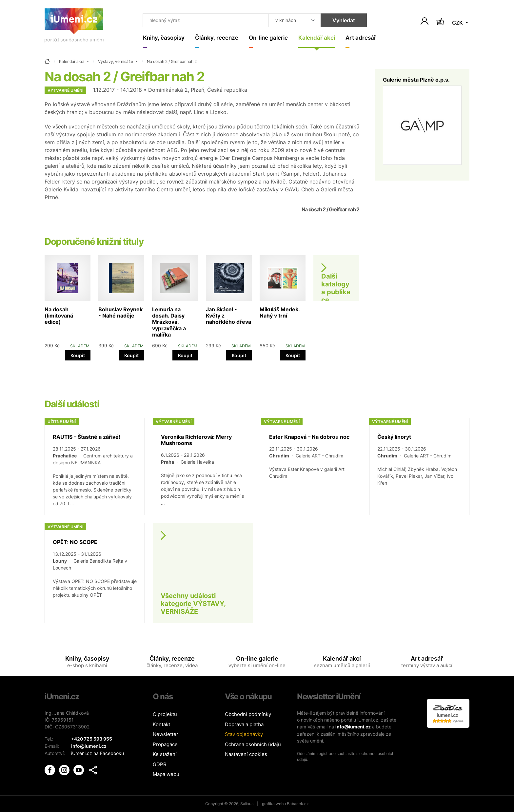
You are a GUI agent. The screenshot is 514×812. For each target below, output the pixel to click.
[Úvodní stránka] (74, 27)
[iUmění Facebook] (50, 769)
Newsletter (166, 734)
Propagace (165, 744)
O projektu (165, 714)
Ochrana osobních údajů (253, 744)
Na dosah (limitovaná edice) (59, 316)
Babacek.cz (298, 804)
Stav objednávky (244, 734)
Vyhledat (343, 20)
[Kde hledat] (294, 20)
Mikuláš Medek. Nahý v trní (280, 312)
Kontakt (161, 724)
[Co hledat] (205, 20)
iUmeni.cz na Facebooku (98, 753)
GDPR (160, 764)
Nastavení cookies (246, 754)
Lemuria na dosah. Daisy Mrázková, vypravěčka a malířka (169, 322)
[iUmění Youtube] (79, 769)
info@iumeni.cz (353, 727)
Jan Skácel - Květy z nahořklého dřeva (228, 316)
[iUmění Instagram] (65, 769)
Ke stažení (165, 754)
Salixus (247, 804)
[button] (93, 769)
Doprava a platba (244, 724)
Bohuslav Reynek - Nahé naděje (120, 312)
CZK (458, 23)
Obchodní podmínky (248, 714)
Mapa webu (166, 774)
